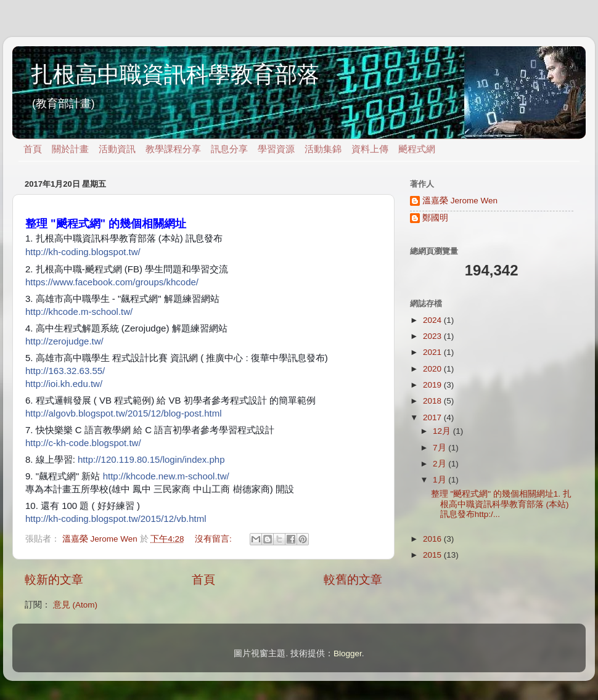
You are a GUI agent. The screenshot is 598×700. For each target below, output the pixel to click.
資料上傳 (370, 149)
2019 (433, 385)
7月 (440, 448)
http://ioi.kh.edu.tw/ (64, 384)
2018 (433, 401)
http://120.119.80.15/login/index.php (151, 459)
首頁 (33, 149)
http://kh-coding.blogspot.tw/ (83, 252)
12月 (443, 431)
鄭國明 (435, 218)
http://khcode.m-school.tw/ (79, 311)
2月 (440, 464)
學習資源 (276, 149)
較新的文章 (54, 580)
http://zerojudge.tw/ (64, 341)
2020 (433, 369)
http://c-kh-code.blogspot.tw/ (83, 443)
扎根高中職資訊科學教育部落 (175, 74)
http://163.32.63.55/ (65, 371)
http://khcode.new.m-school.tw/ (166, 476)
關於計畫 (70, 149)
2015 (433, 555)
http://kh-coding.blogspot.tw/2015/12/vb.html (116, 519)
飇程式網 (417, 149)
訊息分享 (229, 149)
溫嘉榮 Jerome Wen (460, 201)
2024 (433, 320)
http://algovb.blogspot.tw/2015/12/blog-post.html (124, 413)
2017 (433, 417)
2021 (433, 352)
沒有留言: (215, 539)
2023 (433, 336)
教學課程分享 (173, 149)
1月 (440, 480)
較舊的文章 (353, 580)
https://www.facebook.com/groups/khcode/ (112, 282)
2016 (433, 539)
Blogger (348, 653)
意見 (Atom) (75, 605)
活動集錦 (323, 149)
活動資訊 (117, 149)
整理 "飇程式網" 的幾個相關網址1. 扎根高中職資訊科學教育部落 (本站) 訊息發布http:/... (501, 504)
